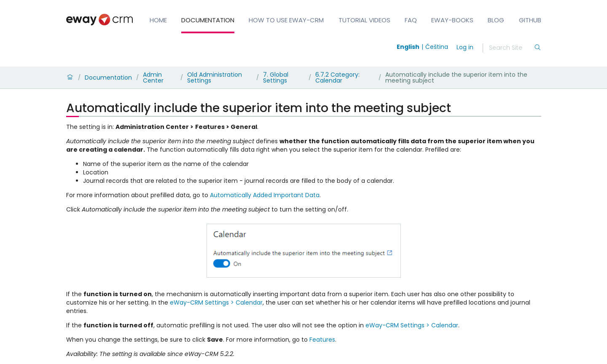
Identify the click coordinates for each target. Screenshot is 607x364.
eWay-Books (452, 20)
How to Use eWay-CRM (286, 20)
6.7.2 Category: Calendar (337, 78)
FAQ (411, 20)
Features (322, 340)
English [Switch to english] (408, 47)
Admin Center (153, 78)
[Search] (511, 48)
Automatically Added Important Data (265, 195)
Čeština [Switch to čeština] (437, 47)
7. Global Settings (276, 78)
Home (158, 20)
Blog (496, 20)
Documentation (208, 20)
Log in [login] (465, 47)
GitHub (530, 20)
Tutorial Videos (364, 20)
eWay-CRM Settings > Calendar (216, 302)
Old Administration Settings (215, 78)
